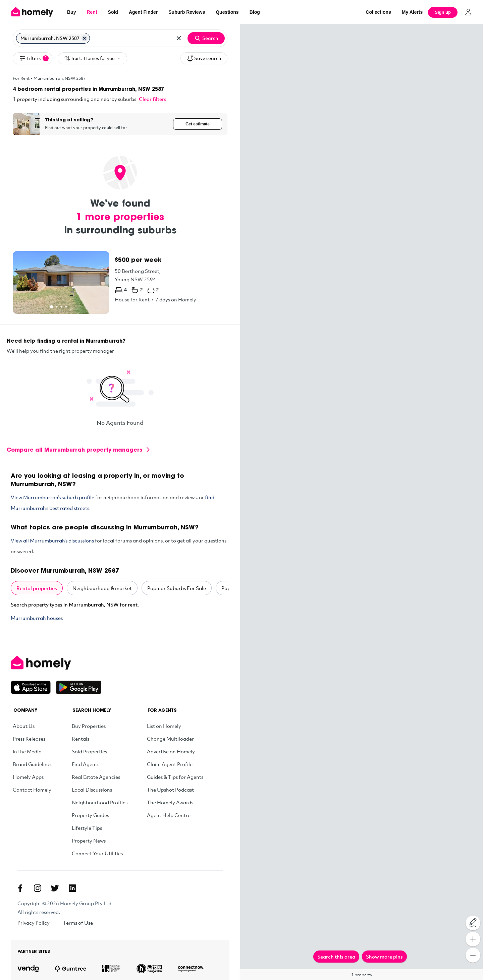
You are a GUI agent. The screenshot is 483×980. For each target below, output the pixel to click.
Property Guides (90, 815)
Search (206, 38)
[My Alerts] (412, 12)
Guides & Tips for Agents (175, 777)
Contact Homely (32, 790)
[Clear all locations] (179, 38)
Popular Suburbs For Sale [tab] (177, 588)
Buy (71, 12)
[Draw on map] (473, 923)
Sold (113, 12)
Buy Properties (89, 726)
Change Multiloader (170, 739)
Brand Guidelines (33, 764)
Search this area (336, 957)
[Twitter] (55, 888)
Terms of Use (78, 923)
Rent (92, 12)
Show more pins (384, 957)
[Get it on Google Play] (79, 687)
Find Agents (86, 764)
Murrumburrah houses (37, 618)
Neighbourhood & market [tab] (102, 588)
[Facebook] (20, 888)
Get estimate (198, 124)
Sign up (443, 12)
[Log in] (468, 12)
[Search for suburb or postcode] (131, 38)
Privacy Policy (34, 923)
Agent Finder (143, 12)
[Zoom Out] (473, 955)
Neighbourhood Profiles (100, 802)
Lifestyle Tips (87, 828)
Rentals (80, 739)
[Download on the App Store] (33, 687)
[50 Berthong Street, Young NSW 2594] (120, 282)
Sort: (92, 59)
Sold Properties (89, 751)
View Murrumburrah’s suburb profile (52, 497)
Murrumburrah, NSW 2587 (60, 78)
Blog (255, 12)
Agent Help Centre (169, 815)
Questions (227, 12)
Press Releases (29, 739)
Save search (204, 58)
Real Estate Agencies (96, 777)
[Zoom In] (473, 939)
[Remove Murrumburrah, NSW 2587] (85, 38)
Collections (378, 12)
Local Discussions (92, 790)
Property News (89, 841)
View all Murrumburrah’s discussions (52, 540)
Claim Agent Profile (170, 764)
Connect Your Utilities (97, 853)
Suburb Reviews (187, 12)
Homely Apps (28, 777)
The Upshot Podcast (170, 790)
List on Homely (164, 726)
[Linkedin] (72, 888)
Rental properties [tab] (37, 588)
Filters (34, 58)
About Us (24, 726)
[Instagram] (38, 888)
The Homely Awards (170, 802)
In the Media (27, 751)
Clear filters (153, 99)
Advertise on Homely (171, 751)
